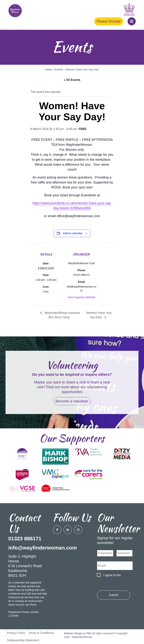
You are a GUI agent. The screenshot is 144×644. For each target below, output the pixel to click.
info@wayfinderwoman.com (43, 548)
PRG (89, 633)
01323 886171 (25, 539)
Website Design (73, 633)
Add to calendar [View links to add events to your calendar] (73, 233)
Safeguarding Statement (23, 640)
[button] (132, 21)
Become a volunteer (72, 401)
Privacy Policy (16, 633)
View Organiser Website (81, 297)
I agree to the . (117, 577)
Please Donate (109, 21)
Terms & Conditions (41, 633)
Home (48, 69)
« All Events (72, 80)
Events (59, 69)
